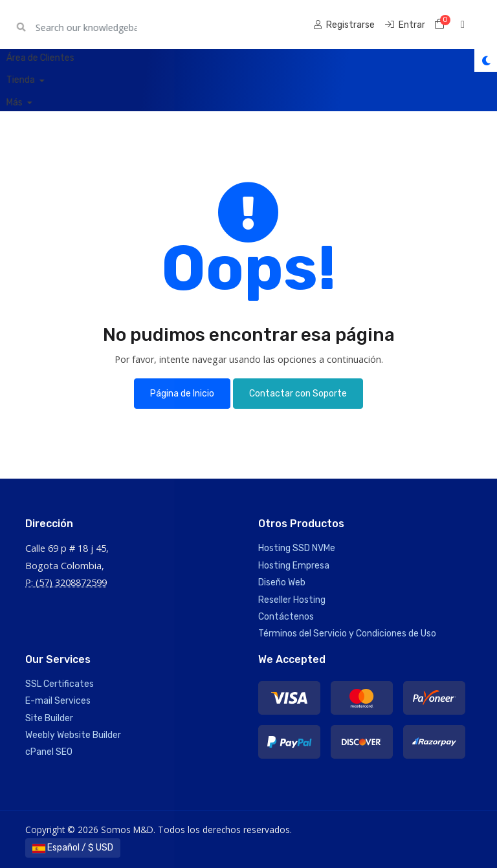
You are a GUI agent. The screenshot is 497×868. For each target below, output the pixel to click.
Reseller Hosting (292, 600)
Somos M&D (63, 24)
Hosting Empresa (294, 566)
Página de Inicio (182, 394)
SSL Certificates (60, 684)
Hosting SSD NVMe (297, 548)
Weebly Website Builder (73, 735)
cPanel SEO (49, 752)
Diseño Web (282, 582)
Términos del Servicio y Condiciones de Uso (347, 634)
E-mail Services (58, 701)
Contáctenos (286, 617)
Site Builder (49, 718)
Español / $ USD (73, 848)
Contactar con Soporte (298, 394)
